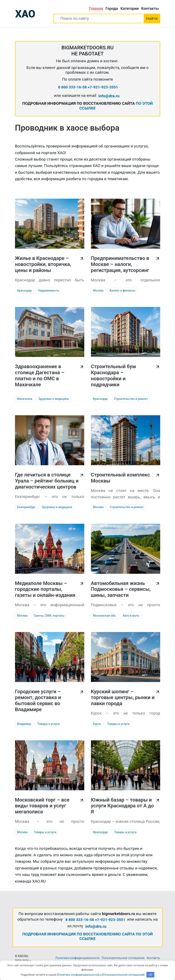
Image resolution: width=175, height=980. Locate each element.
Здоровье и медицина (54, 399)
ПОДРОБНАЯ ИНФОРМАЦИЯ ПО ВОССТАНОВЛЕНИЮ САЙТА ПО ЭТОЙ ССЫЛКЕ (88, 936)
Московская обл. (105, 616)
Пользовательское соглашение (123, 958)
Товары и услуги (49, 724)
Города (112, 8)
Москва (98, 291)
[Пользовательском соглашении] (123, 975)
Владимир (24, 724)
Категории (129, 8)
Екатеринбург (26, 507)
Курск (97, 724)
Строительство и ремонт (131, 399)
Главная (96, 8)
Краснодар (25, 291)
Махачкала (25, 399)
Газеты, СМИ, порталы (49, 616)
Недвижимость (49, 291)
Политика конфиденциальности (77, 958)
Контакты (150, 8)
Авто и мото (131, 616)
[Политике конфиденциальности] (78, 975)
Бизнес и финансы (122, 291)
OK (150, 975)
